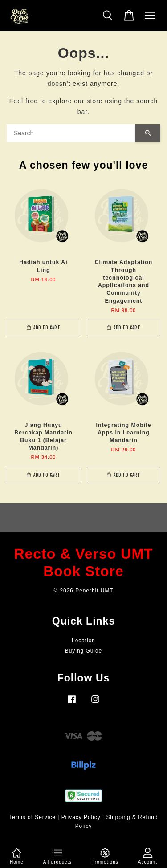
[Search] (71, 133)
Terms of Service (32, 817)
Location (83, 641)
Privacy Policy (81, 817)
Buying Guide (83, 651)
